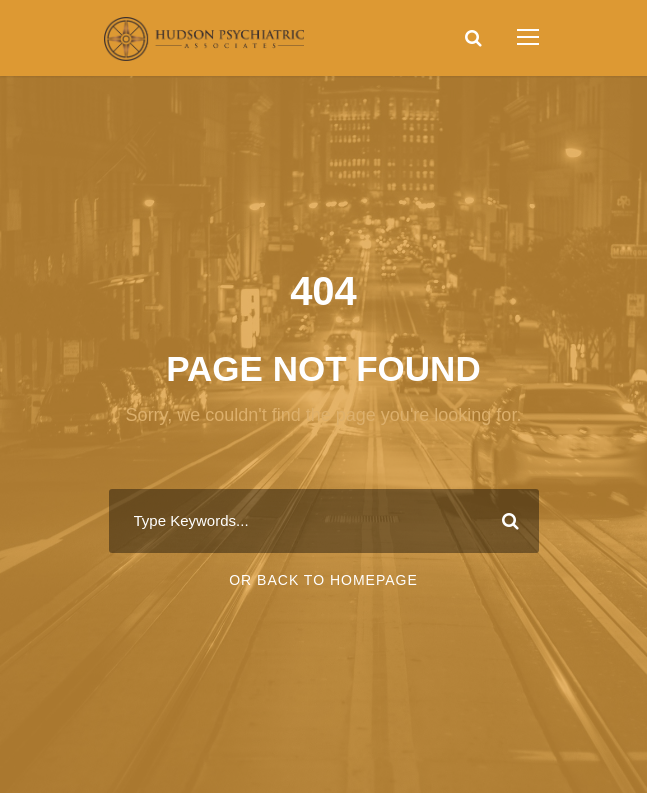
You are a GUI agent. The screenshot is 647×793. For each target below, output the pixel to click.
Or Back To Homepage (323, 580)
